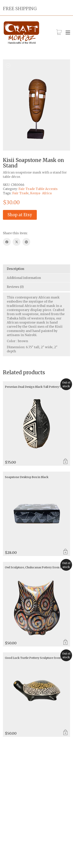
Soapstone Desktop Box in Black (27, 477)
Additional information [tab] (24, 278)
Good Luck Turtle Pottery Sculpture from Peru (36, 658)
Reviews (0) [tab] (15, 287)
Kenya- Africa (41, 193)
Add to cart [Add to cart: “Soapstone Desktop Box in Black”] (65, 552)
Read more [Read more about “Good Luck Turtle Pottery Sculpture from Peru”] (65, 733)
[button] (68, 33)
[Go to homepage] (21, 33)
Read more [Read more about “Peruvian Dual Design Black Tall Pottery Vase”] (65, 462)
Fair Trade (20, 193)
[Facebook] (7, 242)
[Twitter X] (17, 242)
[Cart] (59, 33)
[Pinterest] (26, 242)
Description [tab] (15, 269)
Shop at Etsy (20, 215)
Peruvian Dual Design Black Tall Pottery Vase (35, 387)
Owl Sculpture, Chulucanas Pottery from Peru (36, 567)
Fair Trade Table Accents (38, 189)
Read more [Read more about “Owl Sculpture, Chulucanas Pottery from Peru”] (65, 642)
